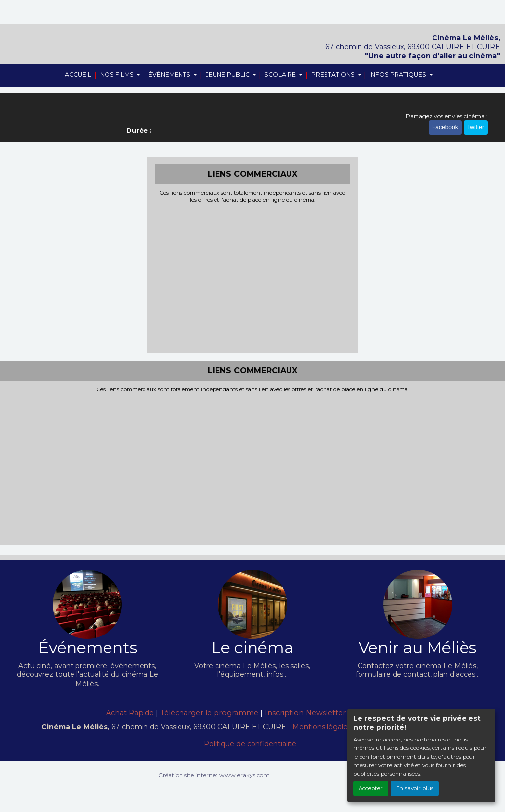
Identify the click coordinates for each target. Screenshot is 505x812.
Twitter (476, 127)
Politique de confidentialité (250, 744)
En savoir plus (415, 788)
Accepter (371, 788)
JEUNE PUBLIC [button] (228, 75)
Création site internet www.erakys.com (214, 775)
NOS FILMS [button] (118, 75)
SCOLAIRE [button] (281, 75)
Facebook (445, 127)
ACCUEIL (78, 75)
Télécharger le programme (209, 713)
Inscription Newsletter (305, 713)
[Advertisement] (253, 277)
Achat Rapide (130, 713)
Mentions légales (322, 727)
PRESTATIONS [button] (334, 75)
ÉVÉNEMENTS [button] (170, 75)
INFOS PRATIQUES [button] (398, 75)
